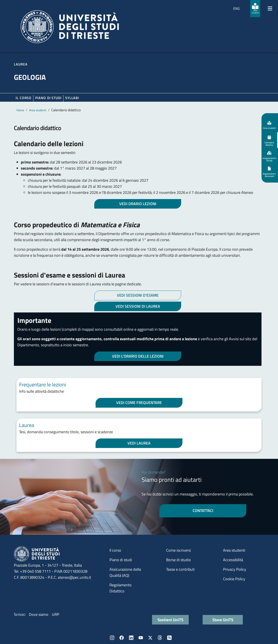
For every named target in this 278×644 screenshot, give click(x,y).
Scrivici (20, 614)
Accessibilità (233, 560)
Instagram (112, 638)
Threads (160, 638)
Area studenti (38, 110)
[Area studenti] (255, 9)
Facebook (122, 638)
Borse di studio (179, 560)
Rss (169, 638)
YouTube (141, 638)
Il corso (24, 98)
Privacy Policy (235, 569)
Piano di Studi (48, 98)
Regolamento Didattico (121, 588)
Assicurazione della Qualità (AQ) (125, 572)
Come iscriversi (179, 550)
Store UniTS (223, 620)
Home (20, 110)
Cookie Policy (234, 579)
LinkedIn (131, 638)
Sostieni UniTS (170, 620)
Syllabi (72, 98)
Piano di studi (121, 560)
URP (56, 614)
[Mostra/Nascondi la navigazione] (270, 8)
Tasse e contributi (180, 569)
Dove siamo (39, 614)
